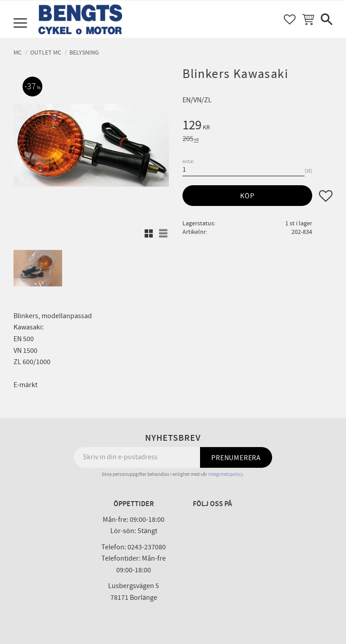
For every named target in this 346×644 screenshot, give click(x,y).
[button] (21, 24)
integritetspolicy (225, 474)
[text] (257, 127)
